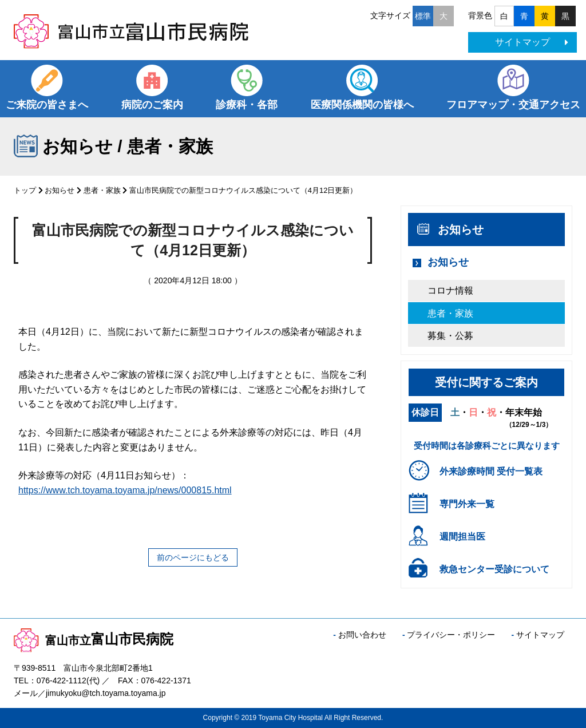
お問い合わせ (362, 635)
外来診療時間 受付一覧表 (491, 471)
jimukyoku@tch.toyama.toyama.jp (106, 693)
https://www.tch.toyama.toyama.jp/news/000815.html (125, 490)
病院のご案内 (152, 105)
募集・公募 (450, 336)
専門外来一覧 (467, 504)
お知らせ (60, 190)
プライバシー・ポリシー (451, 635)
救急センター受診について (494, 569)
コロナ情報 (450, 290)
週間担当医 (462, 537)
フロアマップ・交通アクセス (513, 105)
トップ (25, 190)
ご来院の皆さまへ (47, 105)
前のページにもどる (193, 557)
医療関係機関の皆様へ (362, 105)
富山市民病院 (94, 639)
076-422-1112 (62, 680)
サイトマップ (532, 42)
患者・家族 (102, 190)
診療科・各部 (247, 105)
